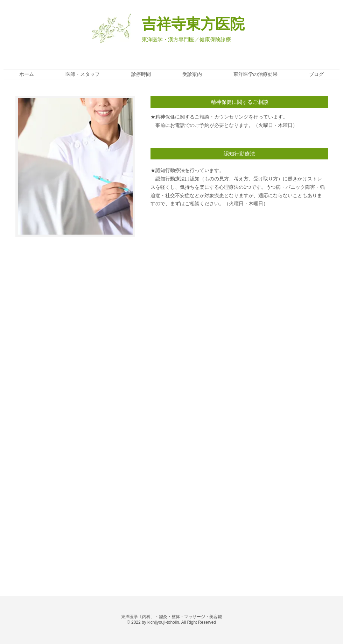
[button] (239, 102)
